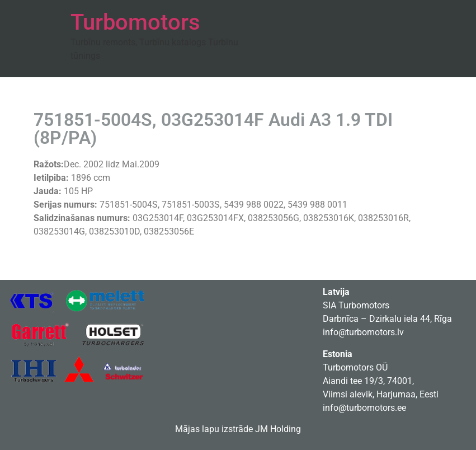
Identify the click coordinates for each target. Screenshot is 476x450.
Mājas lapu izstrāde (214, 429)
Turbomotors (135, 22)
